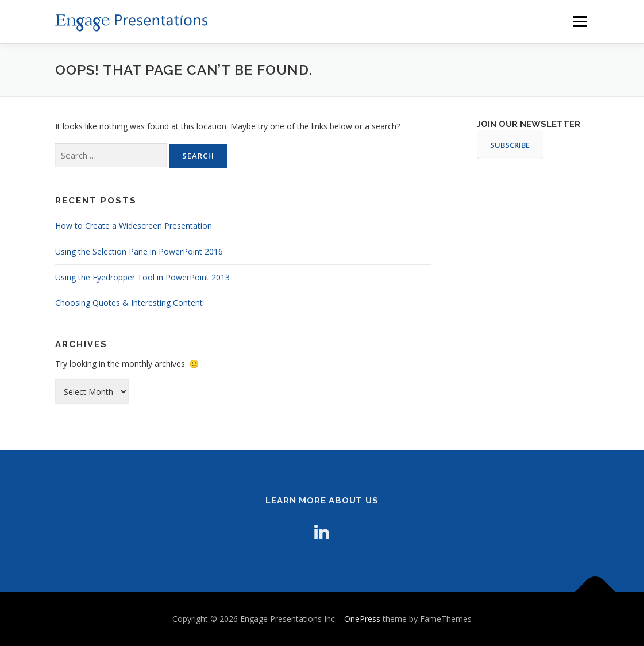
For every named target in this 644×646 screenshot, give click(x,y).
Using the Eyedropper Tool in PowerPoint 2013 (142, 277)
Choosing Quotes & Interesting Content (129, 303)
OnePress (362, 619)
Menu (579, 22)
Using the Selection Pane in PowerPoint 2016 (139, 251)
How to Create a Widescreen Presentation (134, 226)
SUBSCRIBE (510, 145)
